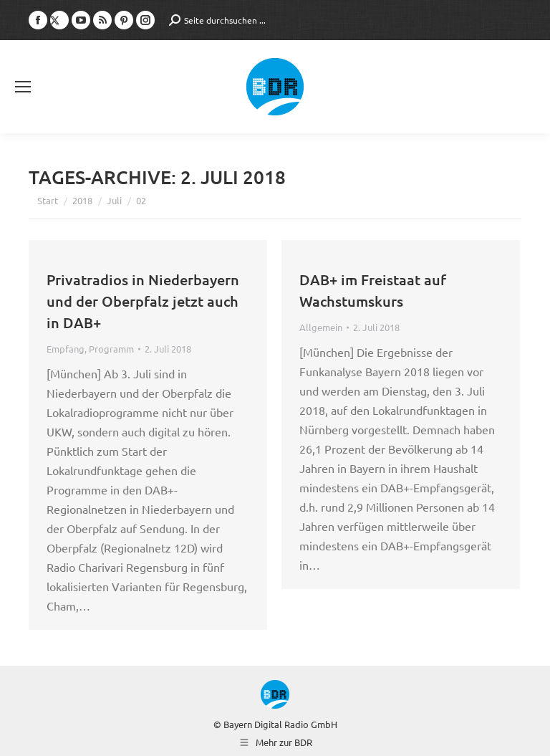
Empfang (66, 349)
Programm (111, 349)
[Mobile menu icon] (23, 87)
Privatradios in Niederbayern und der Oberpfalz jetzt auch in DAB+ (143, 301)
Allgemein (321, 327)
